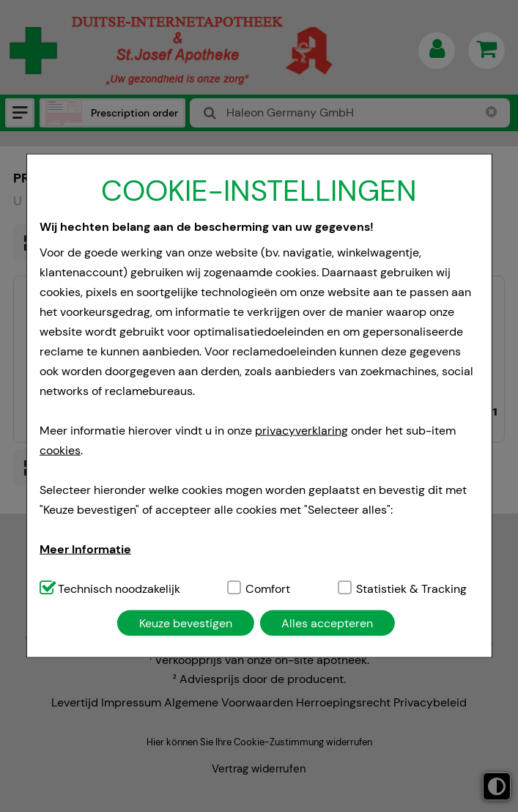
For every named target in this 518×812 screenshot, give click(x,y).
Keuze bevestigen (186, 623)
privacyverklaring (301, 430)
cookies (60, 450)
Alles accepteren (327, 623)
